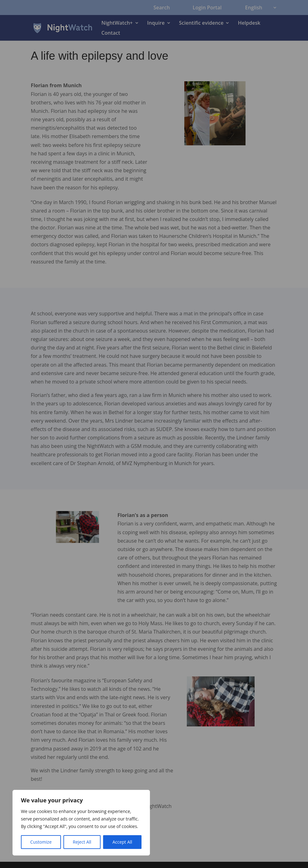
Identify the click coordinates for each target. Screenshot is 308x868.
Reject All (82, 842)
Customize (41, 842)
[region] (81, 823)
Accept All (122, 842)
